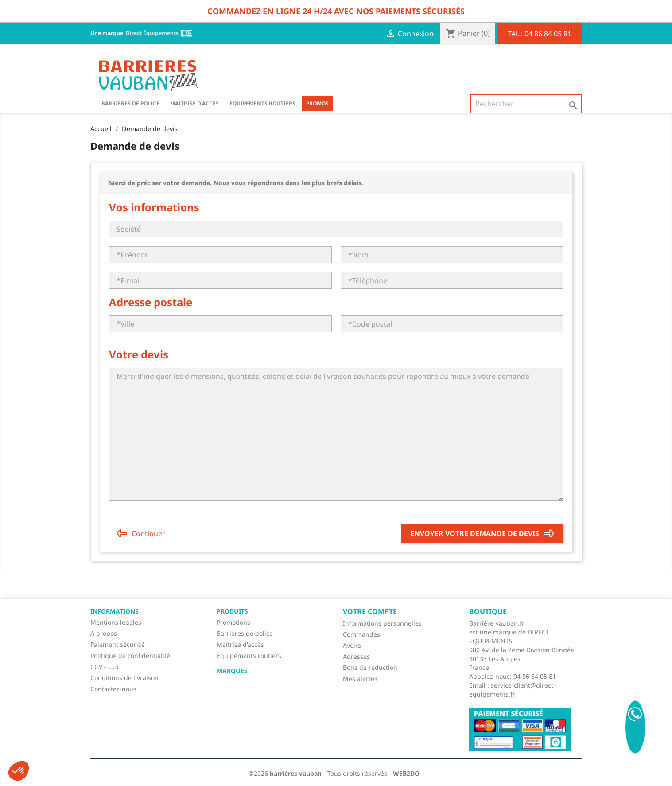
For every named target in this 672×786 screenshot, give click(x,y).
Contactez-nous (113, 689)
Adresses (356, 656)
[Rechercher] (526, 104)
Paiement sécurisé (118, 644)
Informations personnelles (382, 623)
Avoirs (352, 645)
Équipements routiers (262, 103)
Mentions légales (116, 622)
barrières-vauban (296, 773)
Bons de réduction (370, 667)
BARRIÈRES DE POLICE (130, 103)
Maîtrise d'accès (194, 103)
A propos (104, 633)
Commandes (361, 634)
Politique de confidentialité (130, 656)
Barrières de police (245, 633)
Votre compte (370, 611)
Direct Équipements (159, 33)
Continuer (141, 533)
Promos (317, 103)
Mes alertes (360, 679)
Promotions (233, 622)
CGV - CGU (106, 667)
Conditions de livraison (124, 678)
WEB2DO (406, 773)
